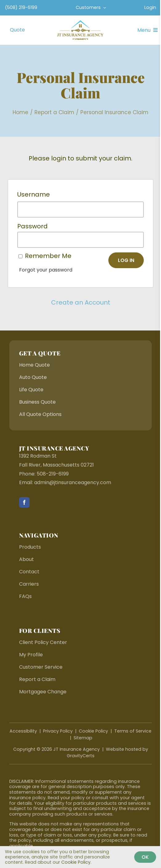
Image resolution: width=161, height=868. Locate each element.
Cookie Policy (93, 731)
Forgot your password (46, 270)
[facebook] (24, 502)
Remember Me (48, 256)
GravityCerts (81, 756)
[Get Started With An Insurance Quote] (17, 30)
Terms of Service (133, 731)
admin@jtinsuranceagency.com (73, 482)
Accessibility (23, 731)
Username (34, 194)
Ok (145, 857)
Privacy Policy (58, 731)
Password (32, 226)
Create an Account (81, 302)
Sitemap (83, 738)
